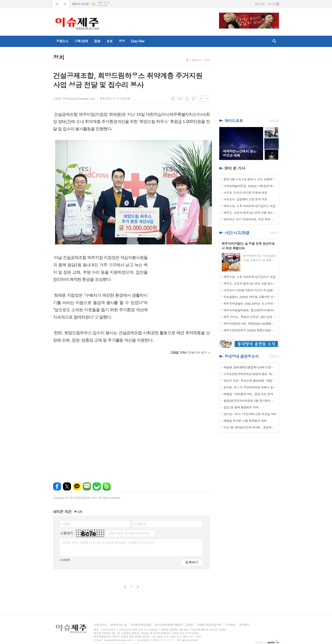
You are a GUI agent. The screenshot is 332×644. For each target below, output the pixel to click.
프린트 (187, 99)
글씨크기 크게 (201, 99)
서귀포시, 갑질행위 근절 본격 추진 (245, 199)
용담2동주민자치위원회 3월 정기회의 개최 (250, 401)
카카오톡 (77, 486)
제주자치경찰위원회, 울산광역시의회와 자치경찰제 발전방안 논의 (250, 310)
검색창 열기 (274, 41)
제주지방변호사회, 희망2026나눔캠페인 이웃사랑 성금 (250, 323)
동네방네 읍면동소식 (241, 356)
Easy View (138, 41)
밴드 (107, 486)
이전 (125, 587)
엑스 (67, 486)
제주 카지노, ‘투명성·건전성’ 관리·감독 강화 (250, 317)
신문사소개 (100, 625)
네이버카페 (97, 486)
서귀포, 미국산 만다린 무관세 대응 (245, 193)
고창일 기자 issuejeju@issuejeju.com (74, 98)
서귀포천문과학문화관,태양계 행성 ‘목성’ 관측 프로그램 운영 (250, 374)
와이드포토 (234, 121)
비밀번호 (141, 524)
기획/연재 (81, 41)
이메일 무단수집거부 (209, 625)
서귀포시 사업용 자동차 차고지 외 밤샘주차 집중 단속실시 (250, 290)
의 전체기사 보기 (188, 352)
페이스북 (57, 486)
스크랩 (194, 99)
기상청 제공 (102, 5)
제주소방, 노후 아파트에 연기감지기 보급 (249, 206)
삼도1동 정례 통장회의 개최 (241, 407)
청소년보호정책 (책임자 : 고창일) (174, 625)
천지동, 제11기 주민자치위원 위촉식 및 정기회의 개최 (250, 387)
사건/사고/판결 (237, 233)
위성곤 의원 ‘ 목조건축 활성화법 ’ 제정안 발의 (250, 381)
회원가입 (260, 4)
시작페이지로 (57, 4)
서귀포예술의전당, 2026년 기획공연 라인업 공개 (250, 186)
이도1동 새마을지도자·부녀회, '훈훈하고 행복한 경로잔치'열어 (250, 427)
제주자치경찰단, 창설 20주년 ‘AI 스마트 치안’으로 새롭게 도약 (250, 303)
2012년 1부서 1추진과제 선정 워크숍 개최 (250, 414)
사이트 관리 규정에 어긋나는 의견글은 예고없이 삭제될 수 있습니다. (108, 542)
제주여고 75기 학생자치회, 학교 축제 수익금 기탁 (250, 219)
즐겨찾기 (65, 4)
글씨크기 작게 (207, 99)
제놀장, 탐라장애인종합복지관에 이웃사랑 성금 (250, 367)
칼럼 (97, 41)
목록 (173, 99)
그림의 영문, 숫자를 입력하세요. (129, 533)
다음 (138, 587)
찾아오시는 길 (118, 625)
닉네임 (66, 524)
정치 (207, 60)
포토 (110, 41)
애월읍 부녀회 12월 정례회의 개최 (245, 421)
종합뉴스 (62, 41)
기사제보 (230, 625)
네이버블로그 (87, 486)
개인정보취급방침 (141, 625)
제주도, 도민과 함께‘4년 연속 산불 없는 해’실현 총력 (250, 213)
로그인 (271, 4)
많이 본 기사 (235, 168)
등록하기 (192, 562)
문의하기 (244, 625)
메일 (180, 99)
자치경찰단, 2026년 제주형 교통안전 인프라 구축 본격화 (250, 297)
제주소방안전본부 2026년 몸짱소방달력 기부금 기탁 (250, 330)
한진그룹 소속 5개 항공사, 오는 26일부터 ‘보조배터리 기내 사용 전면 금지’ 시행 (250, 179)
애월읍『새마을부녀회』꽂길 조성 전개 (248, 394)
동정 (122, 41)
